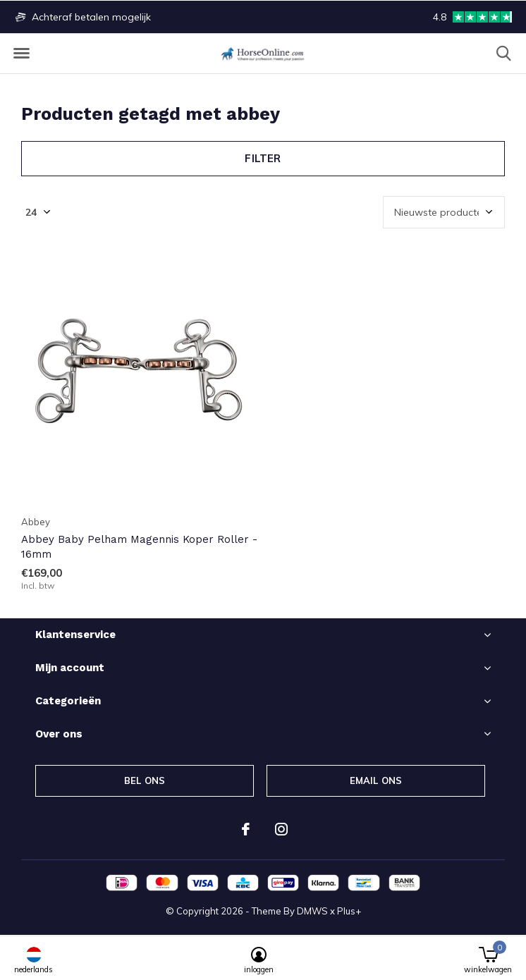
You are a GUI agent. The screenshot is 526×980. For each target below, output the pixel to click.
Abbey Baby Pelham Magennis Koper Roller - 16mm (139, 547)
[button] (21, 54)
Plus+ (349, 911)
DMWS (312, 911)
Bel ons (145, 780)
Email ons (376, 780)
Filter (263, 158)
